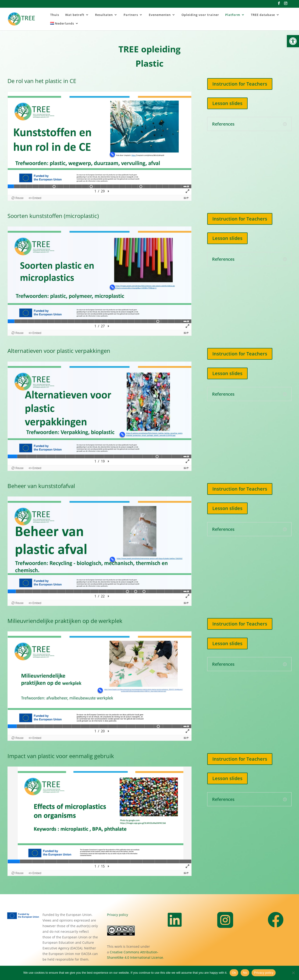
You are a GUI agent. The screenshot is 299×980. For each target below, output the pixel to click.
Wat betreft (75, 15)
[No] (293, 973)
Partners (131, 15)
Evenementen (160, 15)
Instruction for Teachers (240, 84)
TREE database (263, 15)
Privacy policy (117, 915)
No (245, 973)
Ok (234, 973)
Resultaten (104, 15)
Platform (233, 15)
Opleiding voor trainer (200, 15)
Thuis (55, 15)
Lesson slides (227, 103)
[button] (293, 41)
